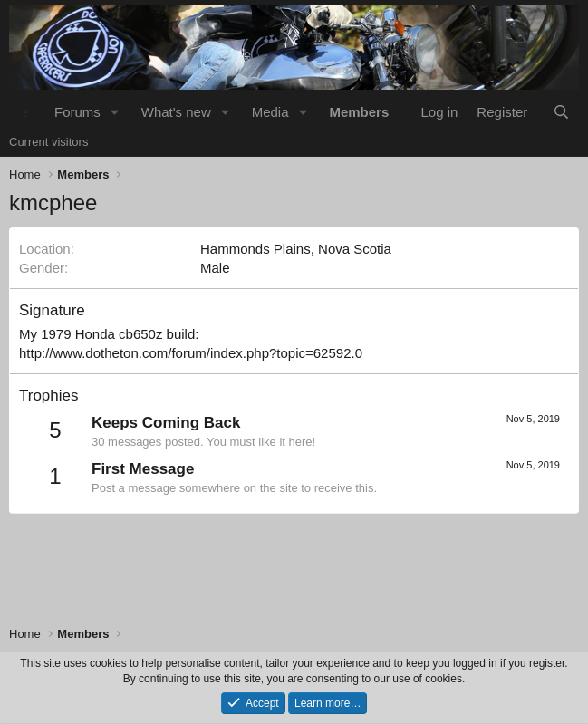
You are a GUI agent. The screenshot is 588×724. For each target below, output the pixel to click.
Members (359, 112)
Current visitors (48, 142)
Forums (77, 112)
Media (270, 112)
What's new (176, 112)
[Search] (561, 112)
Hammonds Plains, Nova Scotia (296, 249)
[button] (115, 112)
